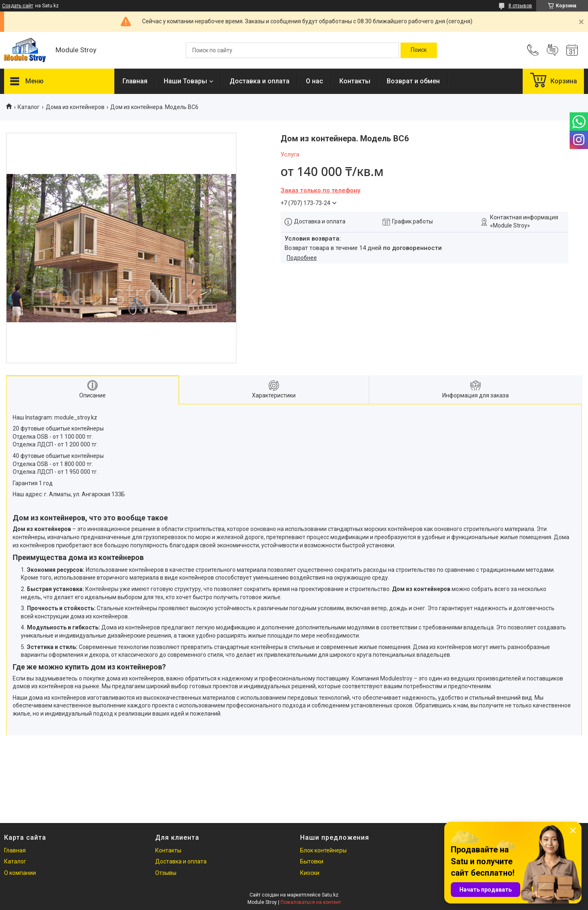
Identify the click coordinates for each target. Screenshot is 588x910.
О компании (20, 873)
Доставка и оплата (259, 81)
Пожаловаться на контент (311, 902)
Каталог (29, 107)
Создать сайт (18, 6)
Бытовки (312, 861)
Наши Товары (185, 81)
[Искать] (419, 50)
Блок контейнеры (323, 850)
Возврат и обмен (413, 81)
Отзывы (166, 873)
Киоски (310, 873)
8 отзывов (520, 6)
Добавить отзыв (552, 50)
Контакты (355, 81)
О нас (314, 81)
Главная (135, 81)
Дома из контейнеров (75, 107)
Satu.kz (330, 895)
